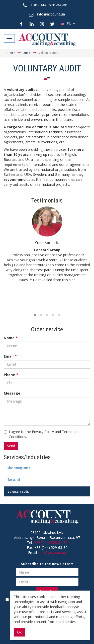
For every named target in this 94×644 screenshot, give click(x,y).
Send (11, 446)
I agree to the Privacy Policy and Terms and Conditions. (42, 434)
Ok (19, 632)
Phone (11, 375)
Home (11, 53)
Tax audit (14, 480)
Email (10, 356)
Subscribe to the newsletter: (47, 564)
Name (11, 338)
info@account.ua (52, 552)
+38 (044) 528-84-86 (51, 542)
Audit (27, 53)
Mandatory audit (19, 468)
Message (12, 393)
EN (68, 24)
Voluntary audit (18, 491)
